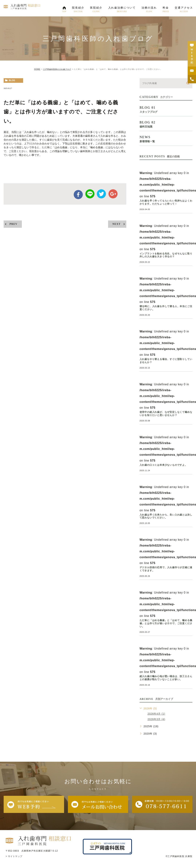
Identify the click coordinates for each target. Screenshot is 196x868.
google (113, 194)
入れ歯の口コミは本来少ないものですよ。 (163, 465)
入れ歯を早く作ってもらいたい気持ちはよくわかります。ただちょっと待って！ (166, 202)
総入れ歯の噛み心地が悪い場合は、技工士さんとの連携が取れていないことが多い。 (166, 678)
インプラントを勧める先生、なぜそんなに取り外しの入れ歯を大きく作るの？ (166, 255)
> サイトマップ (14, 856)
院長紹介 (78, 10)
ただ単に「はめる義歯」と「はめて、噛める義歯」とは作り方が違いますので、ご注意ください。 (166, 623)
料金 (166, 10)
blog (12, 80)
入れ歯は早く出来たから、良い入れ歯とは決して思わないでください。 (166, 516)
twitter (101, 194)
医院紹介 (96, 10)
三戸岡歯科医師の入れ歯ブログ (57, 69)
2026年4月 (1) (156, 714)
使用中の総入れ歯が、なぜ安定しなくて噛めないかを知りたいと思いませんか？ (166, 414)
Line (90, 194)
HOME (37, 69)
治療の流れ (149, 10)
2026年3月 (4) (156, 719)
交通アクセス (184, 10)
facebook (78, 195)
